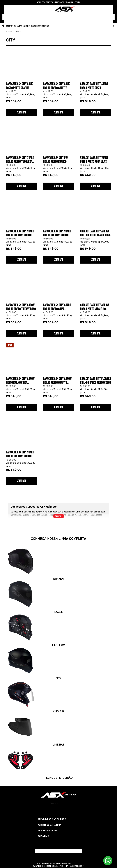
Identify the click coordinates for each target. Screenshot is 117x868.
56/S (18, 32)
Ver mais (59, 516)
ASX (9, 32)
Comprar (21, 112)
